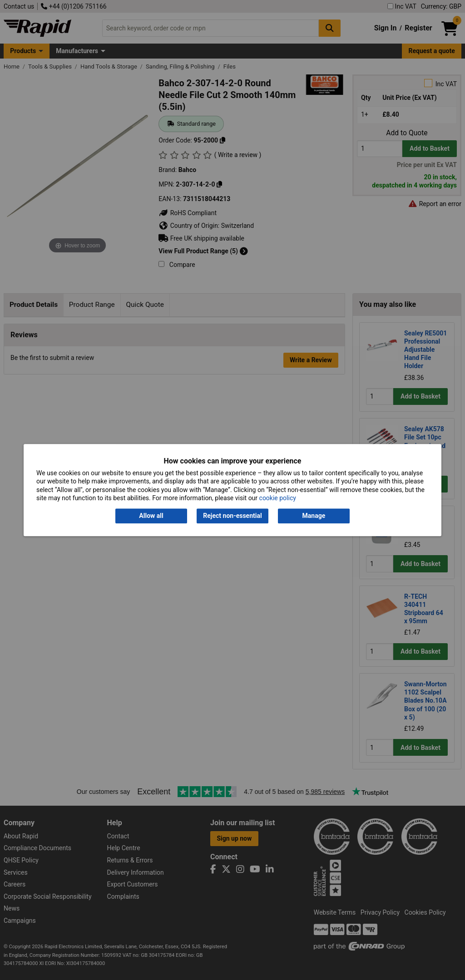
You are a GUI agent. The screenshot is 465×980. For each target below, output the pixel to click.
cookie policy (278, 498)
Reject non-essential (232, 516)
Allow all (151, 516)
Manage (314, 516)
